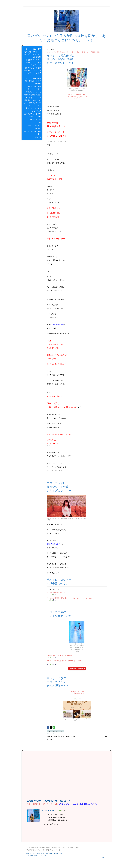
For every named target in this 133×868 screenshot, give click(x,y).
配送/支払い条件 (59, 860)
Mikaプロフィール (35, 132)
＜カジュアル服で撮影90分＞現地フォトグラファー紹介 (33, 88)
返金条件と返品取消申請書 (45, 860)
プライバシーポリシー (33, 862)
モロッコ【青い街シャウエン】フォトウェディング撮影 (33, 61)
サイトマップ (45, 862)
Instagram (38, 144)
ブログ (38, 129)
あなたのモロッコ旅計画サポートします (33, 94)
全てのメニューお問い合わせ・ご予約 (33, 122)
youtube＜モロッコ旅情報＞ (33, 139)
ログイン (104, 864)
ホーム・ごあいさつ (33, 55)
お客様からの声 (35, 126)
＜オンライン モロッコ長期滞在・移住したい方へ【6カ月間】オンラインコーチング (32, 108)
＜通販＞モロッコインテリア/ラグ (33, 116)
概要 (28, 860)
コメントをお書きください (56, 738)
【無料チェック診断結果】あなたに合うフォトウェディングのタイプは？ (33, 78)
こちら (66, 854)
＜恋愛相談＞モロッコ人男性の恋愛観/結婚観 (32, 100)
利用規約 (33, 860)
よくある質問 (36, 135)
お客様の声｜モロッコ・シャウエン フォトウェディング (32, 69)
